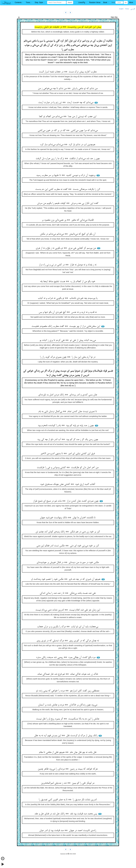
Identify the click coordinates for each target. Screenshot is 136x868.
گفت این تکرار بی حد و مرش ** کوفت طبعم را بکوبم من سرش (68, 203)
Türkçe (127, 9)
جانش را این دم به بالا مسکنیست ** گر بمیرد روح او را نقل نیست (68, 719)
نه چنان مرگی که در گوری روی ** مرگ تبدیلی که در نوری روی (68, 641)
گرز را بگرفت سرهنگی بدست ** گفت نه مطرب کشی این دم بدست (68, 189)
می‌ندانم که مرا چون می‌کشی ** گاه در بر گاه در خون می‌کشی (68, 131)
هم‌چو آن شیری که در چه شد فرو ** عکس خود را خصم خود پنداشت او (66, 579)
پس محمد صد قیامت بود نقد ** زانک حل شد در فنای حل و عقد (66, 814)
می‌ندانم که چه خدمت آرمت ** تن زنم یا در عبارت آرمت (66, 103)
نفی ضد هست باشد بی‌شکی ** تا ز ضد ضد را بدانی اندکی (68, 593)
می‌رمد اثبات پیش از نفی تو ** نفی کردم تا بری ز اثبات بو (68, 340)
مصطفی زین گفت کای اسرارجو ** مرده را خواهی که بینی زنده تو (68, 691)
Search (70, 2)
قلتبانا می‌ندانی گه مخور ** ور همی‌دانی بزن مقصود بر (68, 220)
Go (126, 2)
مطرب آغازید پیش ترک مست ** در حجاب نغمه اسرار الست (68, 72)
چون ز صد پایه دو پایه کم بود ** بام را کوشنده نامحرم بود (66, 426)
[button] (19, 3)
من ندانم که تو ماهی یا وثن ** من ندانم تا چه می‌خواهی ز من (68, 89)
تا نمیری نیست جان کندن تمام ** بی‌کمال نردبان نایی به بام (68, 412)
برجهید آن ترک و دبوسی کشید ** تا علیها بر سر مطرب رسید (66, 175)
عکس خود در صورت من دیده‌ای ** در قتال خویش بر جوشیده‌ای (68, 563)
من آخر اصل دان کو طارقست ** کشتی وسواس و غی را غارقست (68, 468)
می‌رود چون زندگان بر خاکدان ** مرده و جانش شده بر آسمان (68, 705)
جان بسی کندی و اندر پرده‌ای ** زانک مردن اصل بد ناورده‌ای (68, 395)
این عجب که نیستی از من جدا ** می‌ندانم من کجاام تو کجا (68, 117)
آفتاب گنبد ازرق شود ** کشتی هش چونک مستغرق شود (68, 484)
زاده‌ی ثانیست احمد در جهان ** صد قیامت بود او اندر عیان (68, 831)
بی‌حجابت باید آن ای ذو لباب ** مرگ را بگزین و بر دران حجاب (68, 627)
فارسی (133, 9)
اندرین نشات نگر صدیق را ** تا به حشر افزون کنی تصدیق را (68, 800)
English (121, 9)
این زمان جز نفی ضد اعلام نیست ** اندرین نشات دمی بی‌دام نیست (68, 610)
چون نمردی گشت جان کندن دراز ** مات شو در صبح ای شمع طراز (66, 501)
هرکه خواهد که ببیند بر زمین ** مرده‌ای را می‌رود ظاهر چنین (68, 769)
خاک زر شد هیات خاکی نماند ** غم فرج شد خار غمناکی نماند (68, 674)
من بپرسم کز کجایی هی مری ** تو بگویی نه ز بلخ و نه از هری (66, 248)
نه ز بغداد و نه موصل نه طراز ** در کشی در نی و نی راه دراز (68, 265)
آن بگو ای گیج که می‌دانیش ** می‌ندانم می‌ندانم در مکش (68, 234)
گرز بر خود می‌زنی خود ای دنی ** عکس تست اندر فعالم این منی (68, 546)
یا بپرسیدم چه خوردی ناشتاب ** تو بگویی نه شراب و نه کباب (68, 298)
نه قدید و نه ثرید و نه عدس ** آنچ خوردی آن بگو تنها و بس (68, 312)
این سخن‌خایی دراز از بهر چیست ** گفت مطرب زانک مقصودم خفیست (66, 326)
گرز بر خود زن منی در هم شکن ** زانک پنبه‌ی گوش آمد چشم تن (68, 532)
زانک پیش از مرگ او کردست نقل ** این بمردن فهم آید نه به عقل (66, 736)
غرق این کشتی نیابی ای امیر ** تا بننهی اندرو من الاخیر (68, 454)
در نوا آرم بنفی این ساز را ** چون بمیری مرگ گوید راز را (68, 357)
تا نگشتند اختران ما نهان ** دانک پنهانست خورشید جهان (68, 518)
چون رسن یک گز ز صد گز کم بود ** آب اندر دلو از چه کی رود (68, 440)
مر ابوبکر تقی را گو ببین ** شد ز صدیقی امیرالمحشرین (68, 783)
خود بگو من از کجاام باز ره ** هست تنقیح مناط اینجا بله (68, 282)
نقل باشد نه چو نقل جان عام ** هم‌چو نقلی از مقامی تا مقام (68, 752)
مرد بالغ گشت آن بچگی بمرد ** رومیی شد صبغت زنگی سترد (66, 657)
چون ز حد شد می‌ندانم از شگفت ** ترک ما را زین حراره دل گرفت (68, 159)
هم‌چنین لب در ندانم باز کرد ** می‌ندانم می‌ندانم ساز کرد (68, 145)
